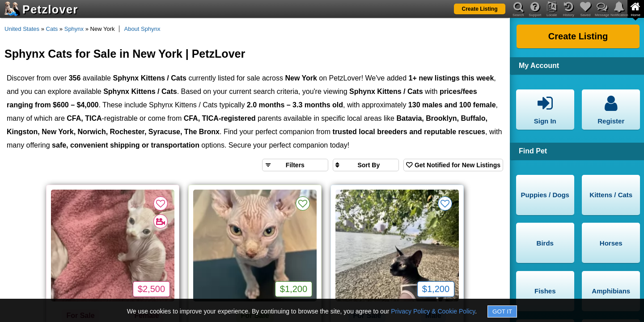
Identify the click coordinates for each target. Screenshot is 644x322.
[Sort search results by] (366, 165)
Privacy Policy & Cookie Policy (433, 311)
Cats (52, 29)
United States (22, 29)
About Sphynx (142, 29)
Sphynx (74, 29)
